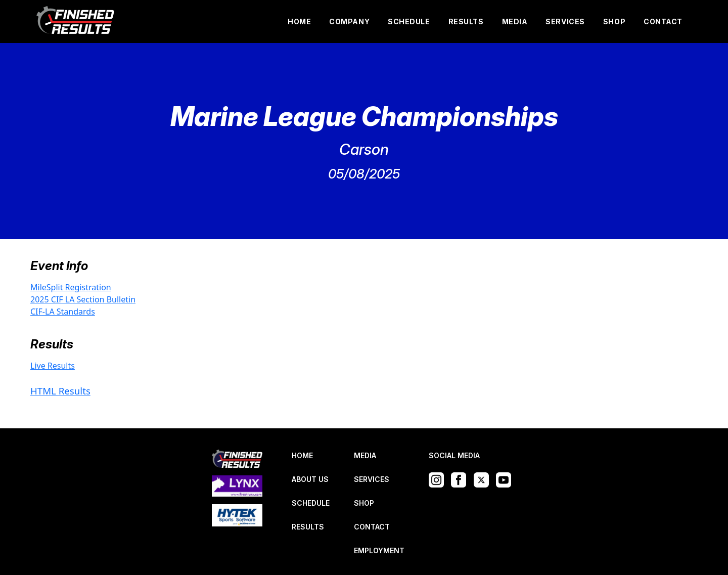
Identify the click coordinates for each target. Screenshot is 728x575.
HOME (299, 21)
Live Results (53, 366)
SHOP (614, 21)
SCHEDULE (409, 21)
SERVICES (565, 21)
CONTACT (663, 21)
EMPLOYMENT (379, 550)
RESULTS (466, 21)
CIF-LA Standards (63, 312)
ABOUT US (310, 479)
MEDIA (515, 21)
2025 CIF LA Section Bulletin (83, 299)
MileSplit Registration (71, 287)
